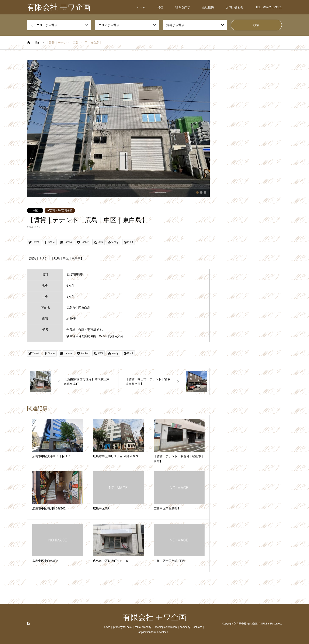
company (185, 627)
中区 (35, 210)
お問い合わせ (235, 7)
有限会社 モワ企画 (155, 617)
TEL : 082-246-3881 (269, 7)
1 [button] (197, 192)
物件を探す (183, 7)
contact (198, 627)
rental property (143, 627)
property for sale (123, 627)
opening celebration (166, 627)
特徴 (160, 7)
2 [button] (201, 192)
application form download (153, 632)
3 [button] (205, 192)
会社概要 (208, 7)
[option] (118, 129)
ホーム (141, 7)
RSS (29, 624)
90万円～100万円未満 (60, 210)
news (107, 627)
